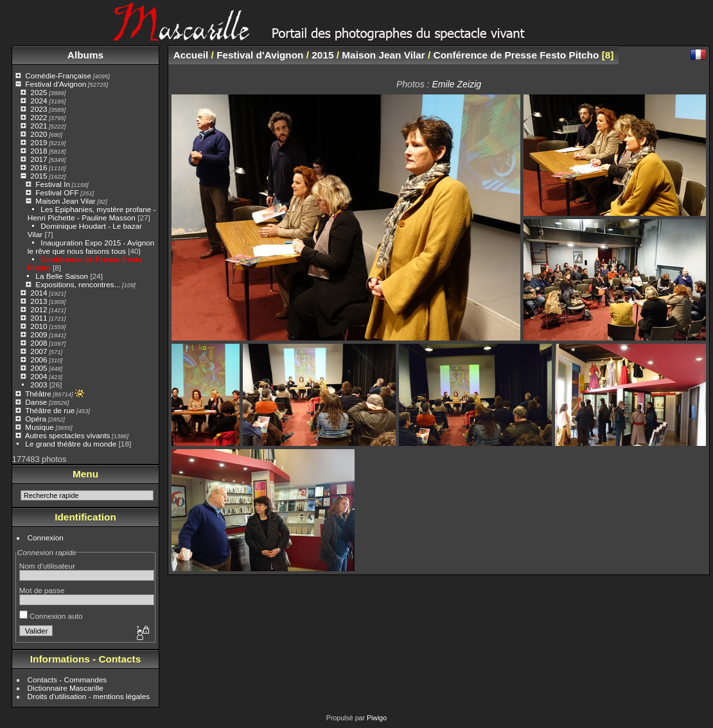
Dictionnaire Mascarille (66, 688)
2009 (39, 334)
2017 (39, 159)
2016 (39, 167)
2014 (39, 293)
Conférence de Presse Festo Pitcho (516, 55)
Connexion (46, 537)
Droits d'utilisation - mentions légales (89, 696)
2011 (39, 318)
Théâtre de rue (50, 410)
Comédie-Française (58, 75)
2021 (39, 126)
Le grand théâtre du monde (71, 444)
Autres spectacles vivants (68, 435)
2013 (39, 301)
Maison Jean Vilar (65, 201)
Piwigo (377, 718)
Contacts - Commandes (67, 679)
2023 (39, 109)
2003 (39, 385)
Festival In (53, 184)
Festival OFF (57, 192)
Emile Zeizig (456, 84)
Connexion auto (51, 616)
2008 (39, 343)
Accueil (191, 55)
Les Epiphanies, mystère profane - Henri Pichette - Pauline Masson (92, 213)
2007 (39, 351)
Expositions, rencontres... (78, 284)
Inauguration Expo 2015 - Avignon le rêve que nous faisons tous (91, 247)
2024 (39, 101)
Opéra (36, 419)
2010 (39, 326)
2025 (39, 92)
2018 (39, 151)
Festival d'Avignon (56, 84)
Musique (39, 427)
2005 (39, 368)
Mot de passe (42, 590)
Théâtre (38, 394)
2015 (39, 176)
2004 (39, 376)
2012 (39, 309)
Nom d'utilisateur (47, 566)
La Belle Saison (62, 276)
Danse (36, 402)
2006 (39, 360)
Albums (85, 55)
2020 (39, 134)
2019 (39, 142)
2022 (39, 117)
